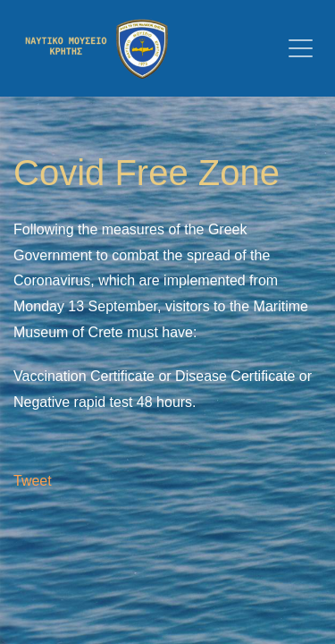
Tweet (33, 481)
